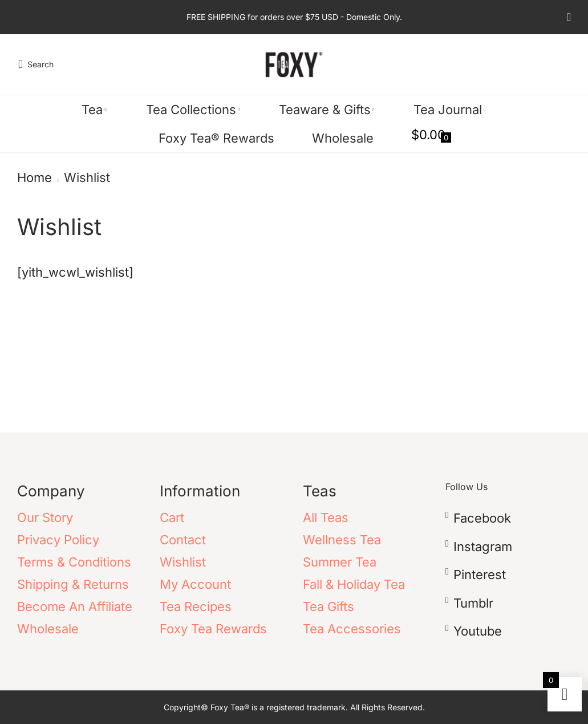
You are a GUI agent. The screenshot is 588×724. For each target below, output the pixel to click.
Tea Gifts (329, 606)
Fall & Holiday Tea (354, 584)
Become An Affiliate (75, 606)
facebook (482, 518)
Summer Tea (340, 562)
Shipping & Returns (73, 584)
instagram (483, 547)
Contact (183, 540)
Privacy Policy (58, 540)
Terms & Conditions (74, 562)
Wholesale (48, 629)
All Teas (326, 517)
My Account (195, 584)
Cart (172, 517)
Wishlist (183, 562)
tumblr (473, 603)
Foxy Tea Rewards (213, 629)
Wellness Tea (342, 540)
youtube (478, 631)
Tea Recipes (196, 606)
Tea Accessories (352, 629)
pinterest (480, 575)
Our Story (45, 517)
